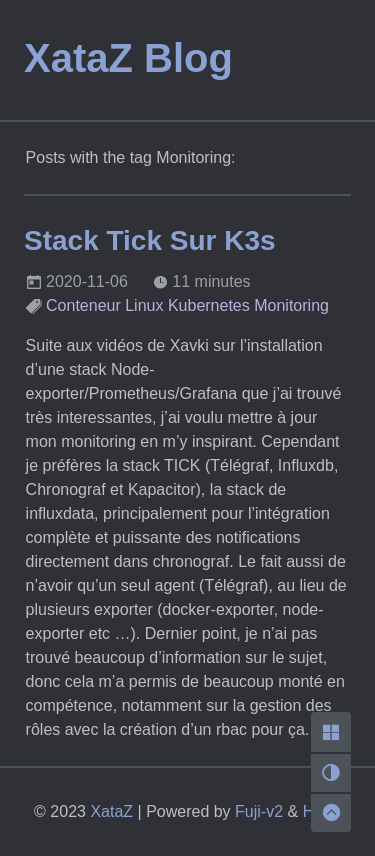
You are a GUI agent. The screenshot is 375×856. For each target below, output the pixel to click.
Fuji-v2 (259, 811)
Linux (144, 305)
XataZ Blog (128, 58)
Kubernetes (209, 305)
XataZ (111, 811)
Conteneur (83, 305)
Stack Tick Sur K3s (150, 240)
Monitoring (291, 305)
